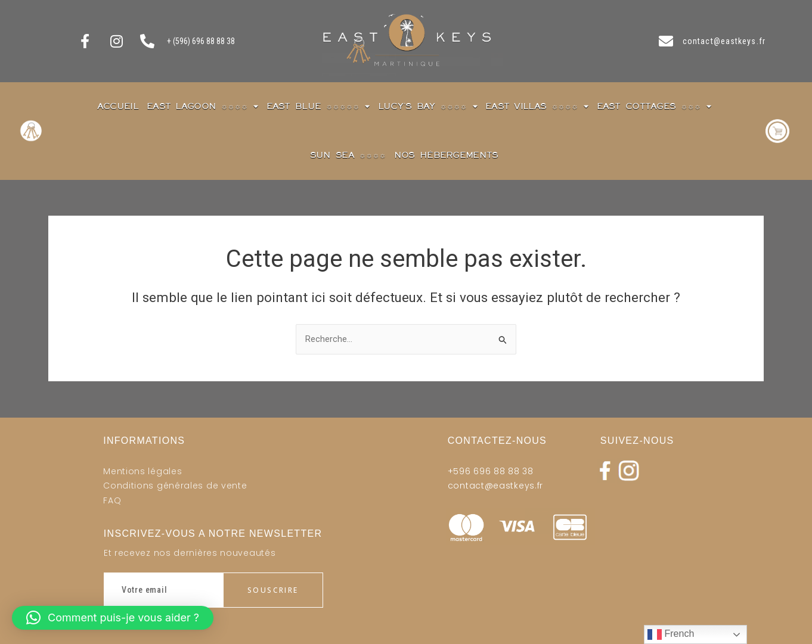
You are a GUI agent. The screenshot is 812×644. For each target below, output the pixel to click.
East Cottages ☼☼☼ (654, 106)
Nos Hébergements (446, 155)
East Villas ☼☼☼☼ (537, 106)
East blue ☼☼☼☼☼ (318, 106)
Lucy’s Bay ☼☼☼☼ (427, 106)
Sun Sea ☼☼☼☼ (348, 155)
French (671, 634)
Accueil (118, 106)
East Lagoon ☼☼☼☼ (202, 106)
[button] (113, 618)
